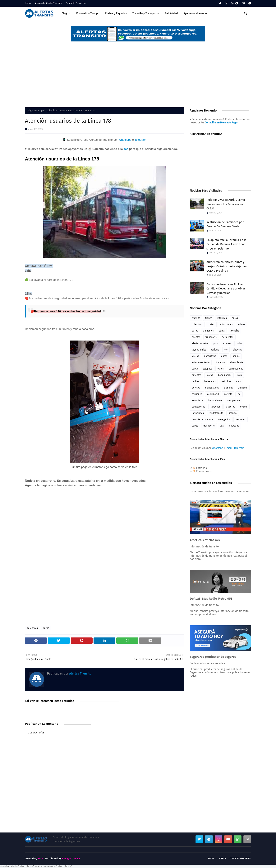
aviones (227, 343)
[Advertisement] (138, 71)
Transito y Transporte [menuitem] (146, 13)
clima (222, 331)
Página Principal (36, 111)
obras (224, 356)
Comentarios (202, 471)
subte (195, 369)
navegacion (224, 419)
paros (46, 628)
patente (228, 394)
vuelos (195, 356)
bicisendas (210, 381)
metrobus (226, 381)
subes (195, 426)
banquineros (225, 375)
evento (244, 407)
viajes (221, 369)
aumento (243, 388)
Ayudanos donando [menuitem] (195, 13)
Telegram (140, 140)
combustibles (236, 369)
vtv (226, 350)
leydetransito (199, 350)
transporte (211, 337)
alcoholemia (237, 362)
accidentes (228, 337)
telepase (208, 369)
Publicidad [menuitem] (171, 13)
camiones (197, 394)
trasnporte (209, 426)
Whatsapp (125, 140)
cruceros (230, 407)
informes (222, 318)
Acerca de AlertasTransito (48, 3)
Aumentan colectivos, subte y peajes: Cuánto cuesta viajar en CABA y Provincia (227, 266)
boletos (196, 388)
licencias (235, 331)
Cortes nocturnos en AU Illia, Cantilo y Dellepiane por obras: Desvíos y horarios (226, 289)
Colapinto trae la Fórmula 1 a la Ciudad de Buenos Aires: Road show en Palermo (226, 244)
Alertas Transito (80, 673)
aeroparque (234, 400)
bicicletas (220, 362)
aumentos (208, 331)
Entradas (200, 468)
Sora (40, 858)
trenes (209, 318)
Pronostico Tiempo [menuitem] (88, 13)
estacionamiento (201, 362)
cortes (211, 324)
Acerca (222, 858)
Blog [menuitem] (64, 13)
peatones (241, 419)
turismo (215, 350)
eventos (196, 337)
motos (210, 375)
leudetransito (216, 413)
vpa (222, 426)
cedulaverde (199, 407)
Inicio (28, 3)
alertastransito (200, 343)
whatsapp (234, 426)
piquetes (237, 350)
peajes (236, 356)
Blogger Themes (71, 858)
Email (229, 448)
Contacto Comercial (76, 3)
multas (195, 381)
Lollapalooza (215, 400)
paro (215, 343)
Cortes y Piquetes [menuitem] (116, 13)
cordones (215, 407)
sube (239, 343)
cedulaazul (213, 394)
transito (196, 318)
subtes (241, 324)
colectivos (52, 111)
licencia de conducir (202, 419)
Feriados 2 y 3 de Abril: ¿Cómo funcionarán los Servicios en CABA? (226, 204)
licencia (233, 413)
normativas (210, 356)
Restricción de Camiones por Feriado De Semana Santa (225, 224)
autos (235, 318)
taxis (239, 375)
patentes (197, 375)
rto (239, 394)
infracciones (226, 324)
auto (239, 381)
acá (126, 149)
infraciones (198, 413)
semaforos (198, 400)
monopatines (212, 388)
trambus (228, 388)
